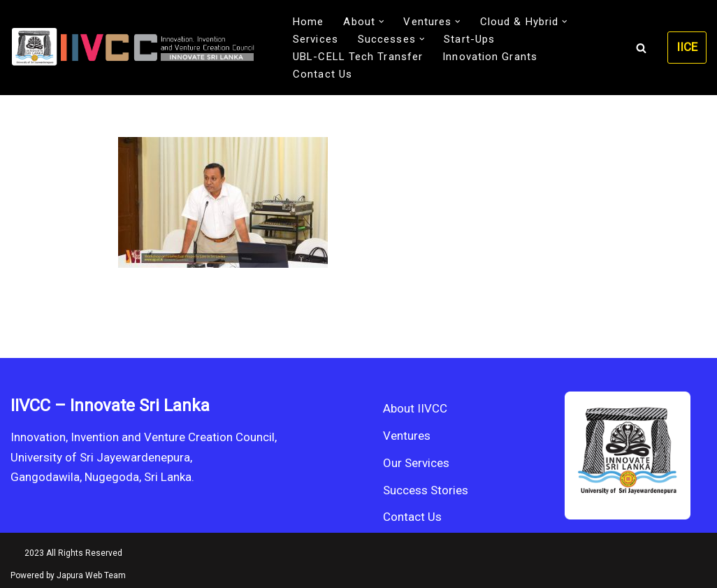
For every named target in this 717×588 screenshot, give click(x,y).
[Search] (641, 48)
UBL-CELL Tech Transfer (358, 57)
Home (308, 22)
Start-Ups (469, 39)
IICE (687, 47)
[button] (382, 22)
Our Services (416, 463)
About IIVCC (415, 408)
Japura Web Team (91, 575)
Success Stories (426, 490)
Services (316, 39)
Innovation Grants (490, 57)
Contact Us (323, 74)
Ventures (407, 436)
